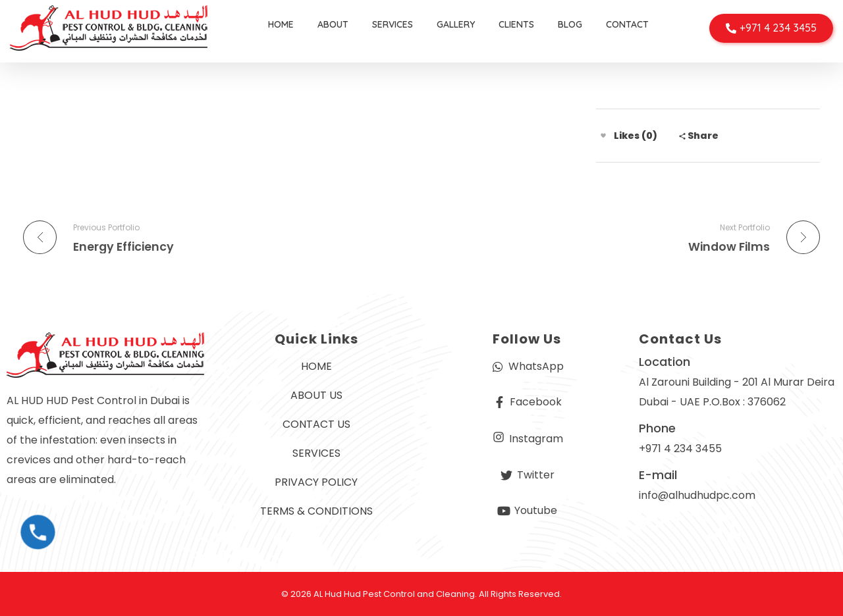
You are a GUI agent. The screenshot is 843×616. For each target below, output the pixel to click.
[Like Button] (603, 136)
